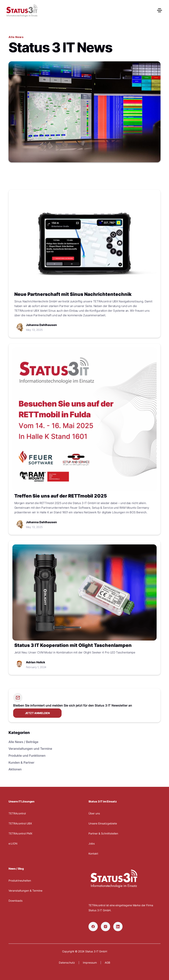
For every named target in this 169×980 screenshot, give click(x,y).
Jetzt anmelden (37, 713)
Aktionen (15, 769)
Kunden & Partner (21, 763)
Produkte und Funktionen (27, 756)
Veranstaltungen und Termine (30, 749)
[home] (22, 11)
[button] (158, 11)
